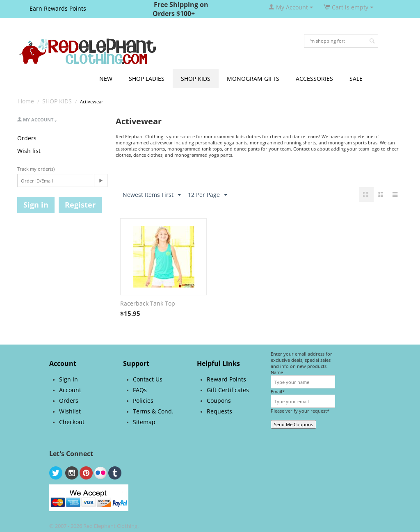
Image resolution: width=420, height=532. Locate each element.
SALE (356, 79)
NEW (106, 79)
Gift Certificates (228, 390)
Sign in (36, 205)
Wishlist (70, 411)
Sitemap (144, 422)
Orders (27, 138)
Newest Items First (152, 195)
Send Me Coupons (293, 424)
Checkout (72, 422)
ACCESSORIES (314, 79)
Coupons (219, 401)
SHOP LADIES (147, 79)
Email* (278, 392)
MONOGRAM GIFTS (253, 79)
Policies (143, 401)
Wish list (29, 151)
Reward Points (226, 379)
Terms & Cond (152, 411)
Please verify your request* (300, 411)
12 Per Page (208, 195)
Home (26, 101)
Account (70, 390)
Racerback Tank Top (148, 303)
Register (80, 205)
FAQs (140, 390)
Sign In (68, 379)
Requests (219, 411)
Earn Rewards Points (58, 8)
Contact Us (148, 379)
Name (277, 372)
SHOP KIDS (196, 79)
